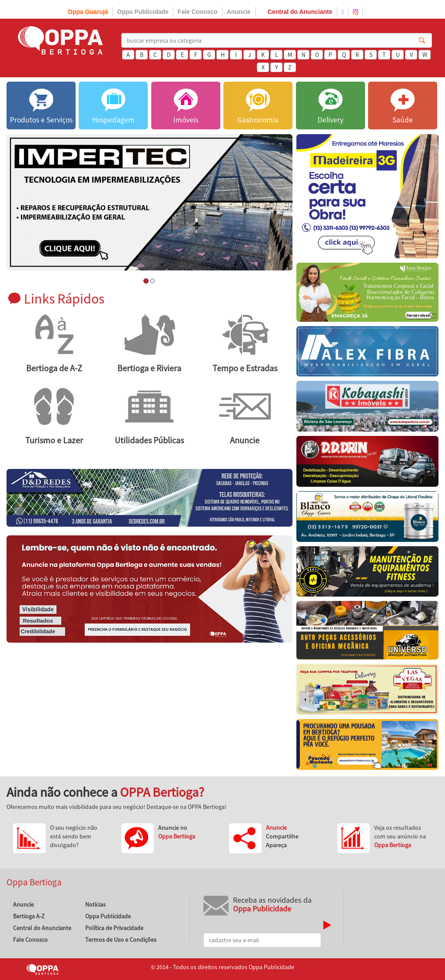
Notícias (95, 904)
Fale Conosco (198, 12)
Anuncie (239, 12)
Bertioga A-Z (29, 916)
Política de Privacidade (114, 928)
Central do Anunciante (300, 12)
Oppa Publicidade (143, 12)
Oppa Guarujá (88, 12)
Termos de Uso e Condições (121, 940)
